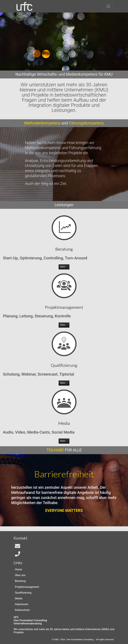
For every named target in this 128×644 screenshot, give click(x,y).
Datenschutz (22, 610)
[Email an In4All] (18, 547)
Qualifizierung (23, 593)
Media (19, 598)
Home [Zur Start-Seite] (18, 569)
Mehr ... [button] (64, 267)
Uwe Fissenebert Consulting (80, 639)
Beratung (20, 581)
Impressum (22, 604)
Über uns (20, 575)
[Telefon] (18, 555)
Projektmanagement (27, 587)
